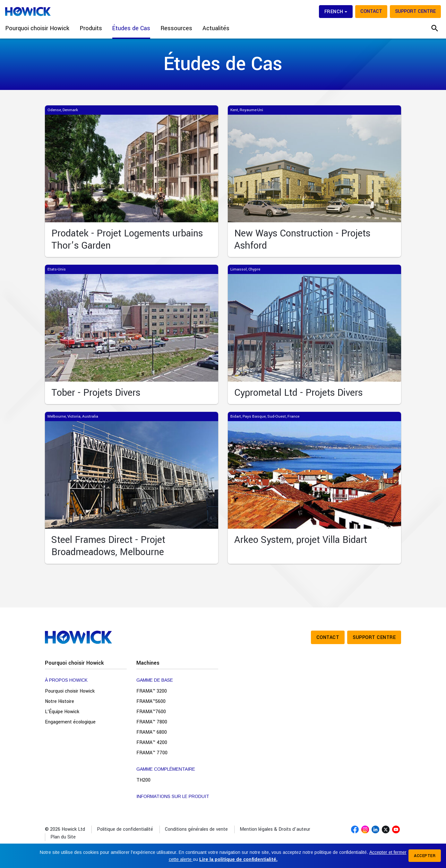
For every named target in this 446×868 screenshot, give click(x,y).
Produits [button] (91, 28)
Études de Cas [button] (131, 28)
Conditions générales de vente (196, 829)
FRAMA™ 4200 (152, 743)
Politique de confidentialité (125, 829)
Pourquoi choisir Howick (74, 663)
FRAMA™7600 (151, 712)
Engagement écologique (70, 722)
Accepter (425, 856)
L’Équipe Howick (62, 712)
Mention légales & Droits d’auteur (275, 829)
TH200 (143, 780)
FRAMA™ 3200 (152, 691)
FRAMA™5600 (151, 701)
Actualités (216, 28)
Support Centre (415, 11)
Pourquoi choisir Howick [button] (37, 28)
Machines (148, 663)
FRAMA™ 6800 (152, 732)
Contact (371, 11)
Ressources (176, 28)
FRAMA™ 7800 (152, 722)
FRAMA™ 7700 (152, 753)
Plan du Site (63, 837)
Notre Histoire (60, 701)
